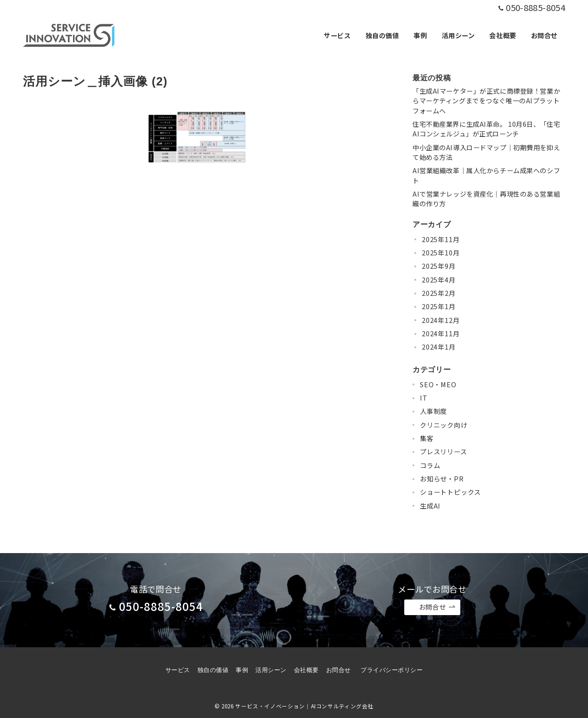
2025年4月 (439, 280)
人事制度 (433, 411)
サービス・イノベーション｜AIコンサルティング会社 (304, 706)
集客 (427, 438)
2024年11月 (441, 334)
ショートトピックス (450, 492)
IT (424, 398)
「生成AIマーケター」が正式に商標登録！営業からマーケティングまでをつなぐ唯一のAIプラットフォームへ (486, 101)
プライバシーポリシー (392, 670)
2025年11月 (441, 239)
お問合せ (437, 607)
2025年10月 (441, 253)
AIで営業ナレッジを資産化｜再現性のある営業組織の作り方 (486, 199)
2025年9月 (439, 266)
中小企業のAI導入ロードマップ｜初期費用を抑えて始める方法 (486, 152)
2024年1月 (439, 347)
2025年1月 (439, 306)
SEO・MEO (438, 384)
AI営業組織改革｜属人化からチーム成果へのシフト (486, 175)
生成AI (430, 506)
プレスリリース (444, 452)
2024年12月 (441, 320)
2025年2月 (439, 293)
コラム (430, 465)
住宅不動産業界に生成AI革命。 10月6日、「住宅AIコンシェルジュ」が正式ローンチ (486, 129)
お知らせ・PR (442, 479)
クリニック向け (444, 425)
